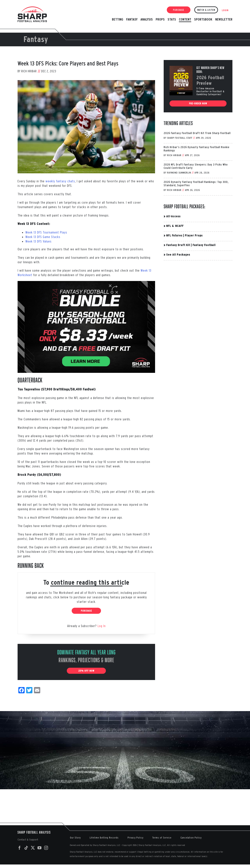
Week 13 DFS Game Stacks (43, 237)
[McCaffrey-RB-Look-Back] (86, 127)
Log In (102, 626)
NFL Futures (174, 235)
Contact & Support (28, 840)
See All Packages (178, 255)
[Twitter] (33, 848)
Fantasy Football (204, 245)
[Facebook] (20, 848)
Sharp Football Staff (180, 138)
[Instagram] (46, 848)
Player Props (194, 235)
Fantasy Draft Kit (178, 245)
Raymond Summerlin (179, 173)
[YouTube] (40, 848)
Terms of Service (162, 838)
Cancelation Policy (191, 838)
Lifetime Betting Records (104, 838)
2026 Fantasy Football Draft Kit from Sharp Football (197, 133)
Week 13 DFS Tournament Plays (46, 232)
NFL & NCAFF (175, 226)
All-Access (173, 216)
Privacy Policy (135, 838)
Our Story (75, 838)
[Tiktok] (26, 848)
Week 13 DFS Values (38, 241)
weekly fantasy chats (60, 181)
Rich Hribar (29, 71)
